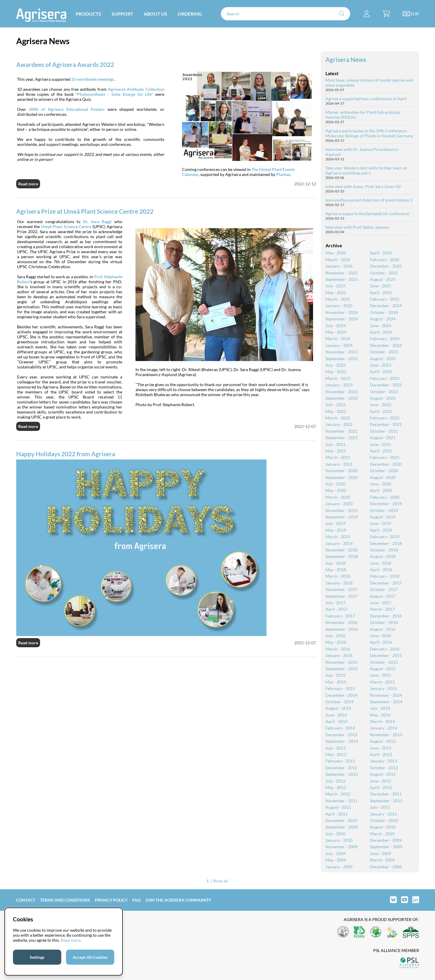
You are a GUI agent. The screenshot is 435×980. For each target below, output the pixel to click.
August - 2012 (383, 774)
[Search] (286, 14)
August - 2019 (383, 517)
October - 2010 (384, 820)
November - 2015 (341, 662)
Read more (28, 184)
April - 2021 (381, 451)
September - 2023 (342, 359)
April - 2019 (381, 530)
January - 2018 (339, 583)
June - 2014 (336, 715)
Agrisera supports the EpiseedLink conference (367, 214)
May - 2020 (336, 490)
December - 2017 (386, 583)
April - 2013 (381, 754)
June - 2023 (381, 365)
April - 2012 (381, 787)
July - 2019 (335, 523)
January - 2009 (339, 867)
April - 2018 (381, 570)
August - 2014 (338, 708)
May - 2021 (336, 451)
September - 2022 (342, 398)
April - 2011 (336, 814)
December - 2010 (341, 820)
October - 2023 (384, 352)
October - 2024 (384, 312)
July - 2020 (335, 484)
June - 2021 (381, 444)
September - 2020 (342, 477)
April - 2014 (336, 721)
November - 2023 (341, 352)
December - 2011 (386, 794)
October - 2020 (384, 471)
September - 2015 (342, 669)
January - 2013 (383, 761)
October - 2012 (384, 768)
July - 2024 (335, 326)
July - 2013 (335, 748)
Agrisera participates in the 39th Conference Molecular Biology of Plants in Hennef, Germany (369, 133)
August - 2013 (383, 741)
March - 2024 (338, 339)
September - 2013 (342, 741)
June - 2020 (381, 484)
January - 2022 (339, 424)
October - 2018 (384, 550)
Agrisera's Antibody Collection (136, 89)
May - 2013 (336, 754)
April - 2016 (381, 642)
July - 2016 (335, 636)
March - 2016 (338, 649)
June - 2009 (381, 853)
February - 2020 (385, 497)
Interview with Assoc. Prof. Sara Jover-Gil (363, 186)
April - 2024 (381, 332)
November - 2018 (341, 550)
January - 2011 (383, 814)
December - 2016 (386, 616)
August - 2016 (383, 629)
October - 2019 (384, 510)
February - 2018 (385, 576)
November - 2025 (341, 273)
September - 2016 (342, 629)
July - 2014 (380, 708)
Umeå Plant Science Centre (66, 227)
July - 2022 (335, 405)
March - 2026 (338, 260)
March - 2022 (338, 418)
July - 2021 (335, 444)
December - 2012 (341, 768)
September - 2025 (342, 279)
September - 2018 (342, 556)
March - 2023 (338, 378)
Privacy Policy (111, 900)
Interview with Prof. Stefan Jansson (357, 227)
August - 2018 (383, 556)
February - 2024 (385, 339)
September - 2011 (386, 801)
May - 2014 (380, 715)
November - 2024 (341, 312)
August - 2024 (383, 319)
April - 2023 (381, 372)
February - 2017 (340, 616)
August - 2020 (383, 477)
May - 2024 (336, 332)
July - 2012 (335, 781)
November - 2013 (386, 735)
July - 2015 (335, 675)
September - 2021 (342, 438)
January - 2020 (339, 504)
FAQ (136, 900)
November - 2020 (341, 471)
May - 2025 (336, 293)
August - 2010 (383, 827)
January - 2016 (339, 655)
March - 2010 (382, 834)
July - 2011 (380, 807)
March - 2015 (382, 682)
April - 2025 (381, 293)
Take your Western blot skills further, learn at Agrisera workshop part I (366, 170)
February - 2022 (385, 418)
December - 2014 (341, 695)
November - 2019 (341, 510)
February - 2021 (385, 457)
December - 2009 (386, 840)
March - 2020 (338, 497)
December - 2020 (386, 464)
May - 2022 (336, 411)
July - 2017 (335, 603)
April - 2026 (381, 253)
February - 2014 (340, 728)
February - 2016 (385, 649)
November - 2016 (341, 622)
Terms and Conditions (65, 900)
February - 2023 (385, 378)
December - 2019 (386, 504)
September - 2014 (386, 702)
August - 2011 (338, 807)
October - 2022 (384, 392)
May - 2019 (336, 530)
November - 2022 (341, 392)
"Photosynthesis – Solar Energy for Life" (114, 94)
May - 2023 (336, 372)
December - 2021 (386, 424)
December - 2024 (386, 305)
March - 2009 (382, 860)
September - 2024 (342, 319)
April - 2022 (381, 411)
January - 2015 (383, 688)
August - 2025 (383, 279)
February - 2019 (385, 537)
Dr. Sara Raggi (97, 221)
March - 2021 (338, 457)
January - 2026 (339, 266)
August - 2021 (383, 438)
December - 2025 (386, 266)
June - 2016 (381, 636)
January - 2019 (339, 543)
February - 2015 (340, 688)
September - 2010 (342, 827)
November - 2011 (341, 801)
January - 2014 (383, 728)
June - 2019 (381, 523)
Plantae (283, 174)
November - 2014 (386, 695)
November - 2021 (341, 431)
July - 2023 (335, 365)
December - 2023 (386, 345)
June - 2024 (381, 326)
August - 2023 (383, 359)
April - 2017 (336, 609)
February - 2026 (385, 260)
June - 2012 (381, 781)
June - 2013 (381, 748)
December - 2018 (386, 543)
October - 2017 (384, 589)
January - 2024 (339, 345)
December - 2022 (386, 385)
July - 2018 (335, 563)
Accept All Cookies (90, 957)
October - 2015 (384, 662)
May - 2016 (336, 642)
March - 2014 (382, 721)
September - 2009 (386, 847)
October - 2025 (384, 273)
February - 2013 (340, 761)
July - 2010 (335, 834)
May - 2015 (336, 682)
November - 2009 (341, 847)
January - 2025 (339, 305)
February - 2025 (385, 299)
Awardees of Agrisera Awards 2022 (65, 64)
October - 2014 (339, 702)
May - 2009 (336, 860)
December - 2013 (341, 735)
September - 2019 (342, 517)
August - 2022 (383, 398)
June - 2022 (381, 405)
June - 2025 (381, 286)
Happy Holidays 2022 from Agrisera (66, 454)
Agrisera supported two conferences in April (366, 99)
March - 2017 (382, 609)
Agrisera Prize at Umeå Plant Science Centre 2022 (85, 211)
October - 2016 (384, 622)
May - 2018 (336, 570)
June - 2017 (381, 603)
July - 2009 (335, 853)
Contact (26, 900)
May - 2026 (336, 253)
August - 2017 (383, 596)
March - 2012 (338, 794)
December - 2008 (386, 867)
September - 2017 (342, 596)
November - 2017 (341, 589)
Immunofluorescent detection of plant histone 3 (369, 200)
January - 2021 (339, 464)
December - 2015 (386, 655)
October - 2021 (384, 431)
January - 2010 (339, 840)
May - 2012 (336, 787)
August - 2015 (383, 669)
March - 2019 (338, 537)
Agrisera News (346, 59)
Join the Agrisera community (178, 900)
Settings (37, 957)
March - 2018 (338, 576)
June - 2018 (381, 563)
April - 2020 (381, 490)
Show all (220, 881)
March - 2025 (338, 299)
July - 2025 (335, 286)
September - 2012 (342, 774)
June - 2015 (381, 675)
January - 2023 (339, 385)
